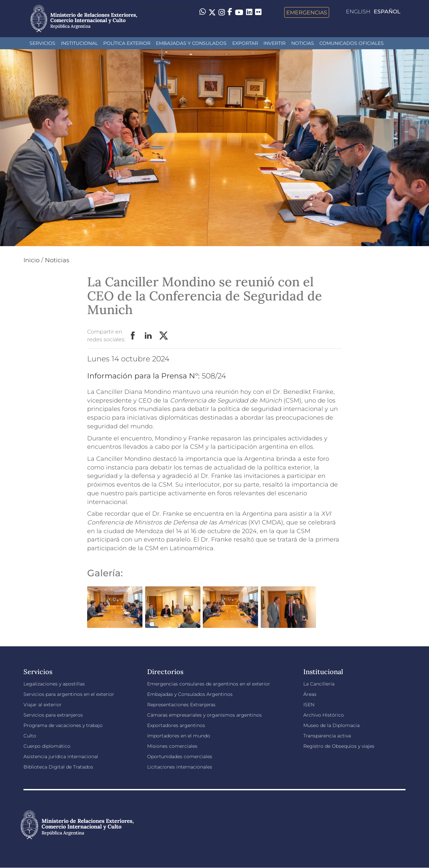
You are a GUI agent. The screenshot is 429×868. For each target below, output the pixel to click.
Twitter (164, 336)
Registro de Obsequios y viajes (339, 746)
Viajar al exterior (43, 705)
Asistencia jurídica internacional (61, 756)
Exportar (245, 43)
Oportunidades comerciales (180, 756)
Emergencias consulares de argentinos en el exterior (209, 684)
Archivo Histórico (324, 715)
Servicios (42, 43)
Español (387, 12)
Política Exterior (127, 43)
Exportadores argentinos (176, 725)
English (358, 12)
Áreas (310, 694)
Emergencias (307, 12)
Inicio (32, 260)
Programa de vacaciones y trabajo (63, 725)
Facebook (133, 336)
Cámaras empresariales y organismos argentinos (204, 715)
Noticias (303, 43)
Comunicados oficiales (352, 43)
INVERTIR (274, 43)
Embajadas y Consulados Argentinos (190, 694)
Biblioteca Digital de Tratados (58, 767)
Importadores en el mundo (179, 736)
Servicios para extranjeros (53, 715)
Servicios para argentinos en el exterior (69, 694)
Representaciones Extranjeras (181, 705)
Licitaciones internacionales (180, 767)
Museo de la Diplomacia (331, 725)
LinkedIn (148, 336)
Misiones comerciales (172, 746)
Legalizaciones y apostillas (54, 684)
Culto (30, 736)
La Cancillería (319, 684)
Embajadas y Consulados (191, 43)
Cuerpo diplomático (47, 746)
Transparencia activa (327, 736)
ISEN (309, 705)
